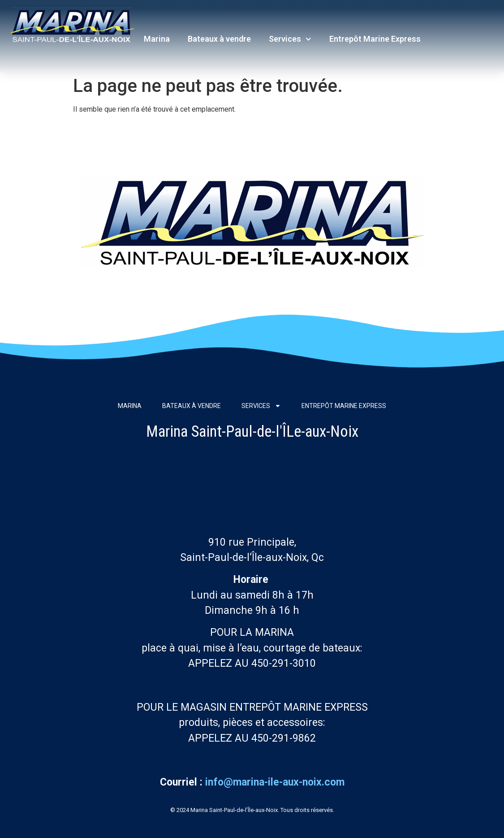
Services (290, 39)
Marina (157, 39)
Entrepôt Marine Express (375, 39)
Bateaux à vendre (219, 39)
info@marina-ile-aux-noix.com (275, 782)
